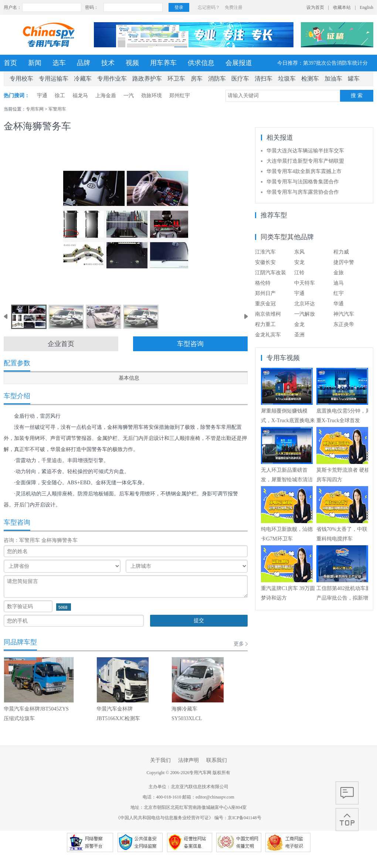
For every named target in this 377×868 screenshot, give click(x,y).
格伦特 (263, 283)
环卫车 (176, 79)
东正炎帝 (344, 324)
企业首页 (61, 344)
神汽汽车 (344, 314)
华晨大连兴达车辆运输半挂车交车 (305, 151)
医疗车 (240, 79)
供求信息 (201, 63)
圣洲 (299, 335)
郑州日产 (265, 293)
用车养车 (163, 63)
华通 (339, 304)
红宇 (339, 293)
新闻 (35, 63)
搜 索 (357, 96)
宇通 (42, 96)
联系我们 (217, 760)
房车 (197, 79)
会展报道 (239, 63)
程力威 (341, 252)
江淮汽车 (265, 252)
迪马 (339, 283)
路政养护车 (147, 79)
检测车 (310, 79)
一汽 (129, 96)
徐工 (60, 96)
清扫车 (264, 79)
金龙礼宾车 (268, 335)
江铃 (299, 273)
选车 (59, 63)
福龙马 (80, 96)
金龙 (299, 324)
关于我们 (160, 760)
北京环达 (305, 304)
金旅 (339, 273)
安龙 (299, 262)
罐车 (354, 79)
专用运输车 (54, 79)
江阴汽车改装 (271, 273)
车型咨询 (190, 344)
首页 (10, 63)
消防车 (217, 79)
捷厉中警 (344, 262)
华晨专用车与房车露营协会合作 (303, 192)
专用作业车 (112, 79)
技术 (108, 63)
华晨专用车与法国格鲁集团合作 (303, 182)
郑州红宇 (180, 96)
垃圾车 (287, 79)
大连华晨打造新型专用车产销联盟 (305, 161)
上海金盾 (106, 96)
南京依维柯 (268, 314)
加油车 (333, 79)
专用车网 (35, 109)
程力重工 (265, 324)
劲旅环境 (152, 96)
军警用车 (57, 109)
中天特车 (305, 283)
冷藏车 (83, 79)
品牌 (84, 63)
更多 (239, 644)
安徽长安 (265, 262)
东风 (299, 252)
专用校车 (21, 79)
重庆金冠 (265, 304)
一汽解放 (305, 314)
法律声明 (188, 760)
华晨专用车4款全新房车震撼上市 (304, 171)
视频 (132, 63)
